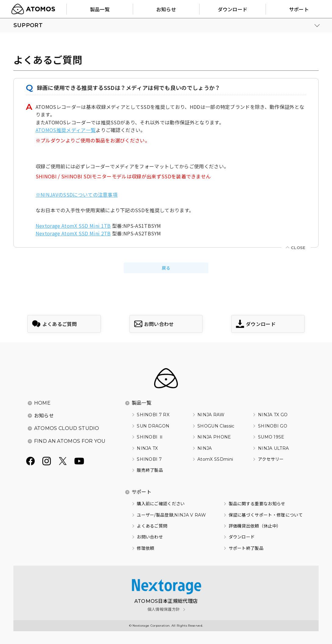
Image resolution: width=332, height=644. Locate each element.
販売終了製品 (150, 470)
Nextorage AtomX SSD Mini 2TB (73, 233)
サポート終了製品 (246, 548)
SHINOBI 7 (149, 459)
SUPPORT (28, 25)
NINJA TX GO (273, 415)
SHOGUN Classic (216, 426)
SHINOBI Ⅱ (150, 437)
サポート (141, 492)
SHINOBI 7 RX (153, 415)
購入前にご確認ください (161, 504)
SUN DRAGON (153, 426)
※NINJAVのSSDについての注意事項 (77, 195)
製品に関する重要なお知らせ (257, 504)
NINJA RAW (211, 415)
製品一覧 (141, 403)
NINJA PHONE (214, 437)
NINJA (205, 448)
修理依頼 (145, 548)
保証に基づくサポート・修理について (266, 515)
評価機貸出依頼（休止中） (255, 526)
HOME (42, 403)
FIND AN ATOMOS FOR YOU (70, 441)
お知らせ (44, 416)
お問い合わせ (150, 537)
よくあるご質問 (152, 526)
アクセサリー (271, 459)
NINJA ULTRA (274, 448)
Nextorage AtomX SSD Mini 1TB (73, 226)
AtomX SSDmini (215, 459)
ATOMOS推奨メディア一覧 (66, 130)
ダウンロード (242, 537)
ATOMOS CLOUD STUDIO (67, 428)
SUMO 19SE (271, 437)
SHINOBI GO (273, 426)
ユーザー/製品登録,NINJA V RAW (171, 515)
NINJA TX (147, 448)
